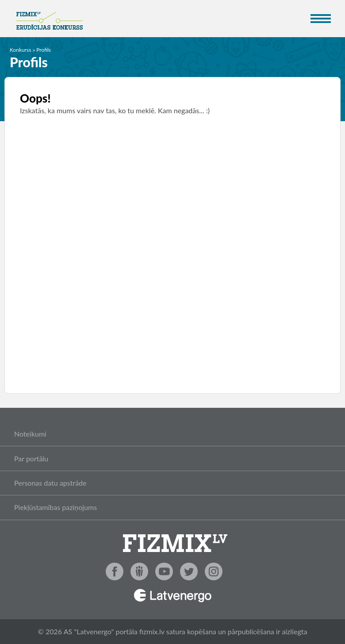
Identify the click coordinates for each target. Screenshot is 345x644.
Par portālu (31, 458)
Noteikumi (30, 434)
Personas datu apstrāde (50, 483)
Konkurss (21, 50)
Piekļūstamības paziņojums (56, 507)
